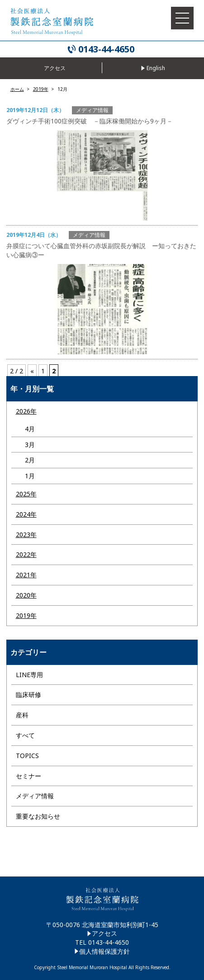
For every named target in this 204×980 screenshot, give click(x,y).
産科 (22, 715)
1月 (30, 476)
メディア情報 (35, 796)
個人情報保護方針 (104, 951)
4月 (30, 429)
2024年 (26, 514)
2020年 (26, 595)
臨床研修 (28, 695)
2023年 (26, 535)
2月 (30, 460)
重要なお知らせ (38, 816)
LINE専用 (29, 675)
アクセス (104, 933)
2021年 (26, 575)
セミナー (28, 776)
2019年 (26, 615)
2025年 (26, 494)
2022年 (26, 554)
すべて (25, 735)
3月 (30, 445)
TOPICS (27, 756)
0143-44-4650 (106, 49)
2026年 (26, 411)
